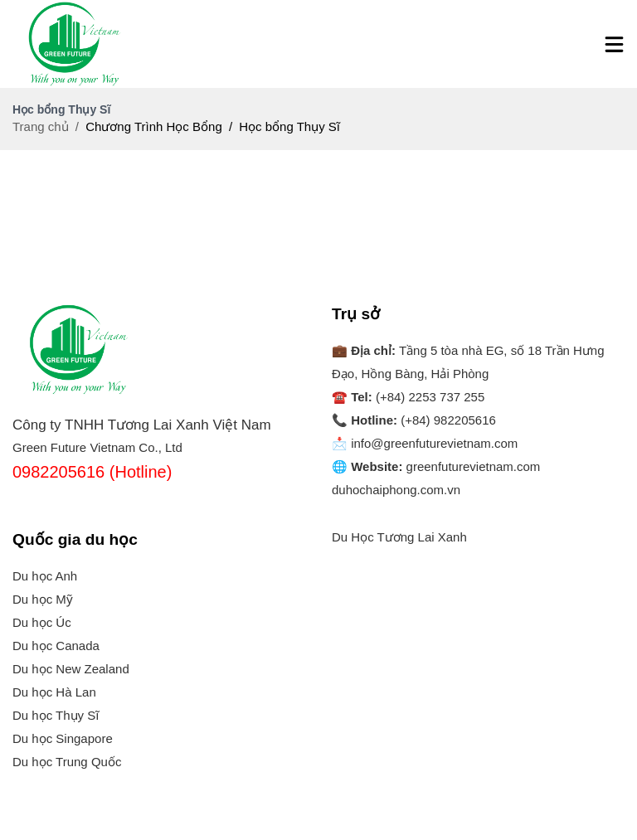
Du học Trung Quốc (67, 762)
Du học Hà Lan (54, 692)
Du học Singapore (63, 738)
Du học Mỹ (43, 599)
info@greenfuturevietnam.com (434, 443)
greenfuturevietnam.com (474, 466)
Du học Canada (56, 646)
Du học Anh (45, 576)
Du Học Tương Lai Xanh (399, 537)
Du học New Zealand (71, 669)
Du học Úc (42, 622)
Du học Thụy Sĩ (56, 715)
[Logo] (75, 44)
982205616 (465, 420)
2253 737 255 (447, 397)
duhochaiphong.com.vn (396, 490)
